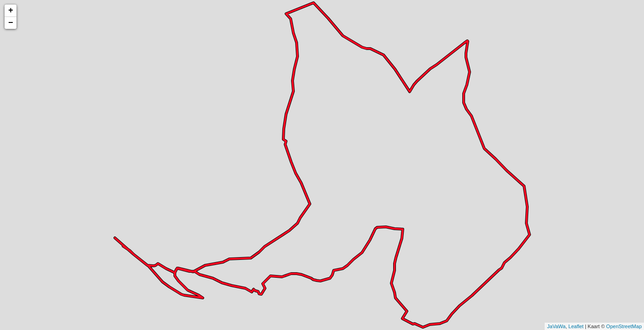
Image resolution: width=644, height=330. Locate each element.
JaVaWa (556, 326)
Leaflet (576, 326)
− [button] (11, 23)
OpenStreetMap (624, 326)
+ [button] (11, 11)
